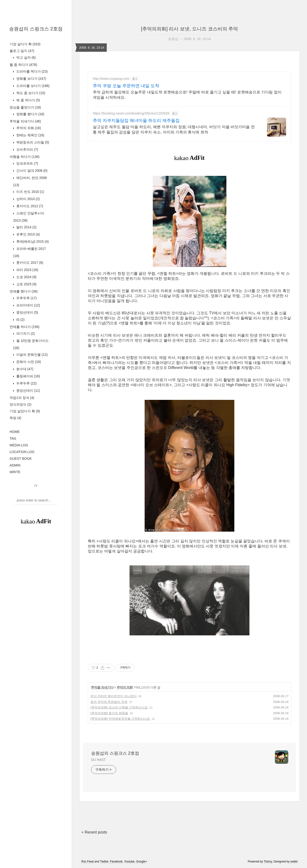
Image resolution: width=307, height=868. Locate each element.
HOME (15, 432)
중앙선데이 (27, 312)
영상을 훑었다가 (25, 107)
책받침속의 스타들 (32, 142)
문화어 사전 (28, 362)
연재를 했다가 (24, 291)
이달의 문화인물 (32, 355)
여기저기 (25, 333)
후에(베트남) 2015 (32, 241)
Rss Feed (87, 862)
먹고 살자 (26, 57)
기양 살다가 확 (25, 44)
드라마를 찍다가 (32, 71)
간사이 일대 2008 (31, 171)
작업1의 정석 (22, 398)
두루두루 (26, 298)
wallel (294, 862)
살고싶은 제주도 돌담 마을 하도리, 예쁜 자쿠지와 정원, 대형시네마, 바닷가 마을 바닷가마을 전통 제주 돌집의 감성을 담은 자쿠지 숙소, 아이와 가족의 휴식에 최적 (174, 129)
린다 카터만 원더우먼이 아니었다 (114, 696)
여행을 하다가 (24, 157)
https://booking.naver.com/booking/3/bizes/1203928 (131, 113)
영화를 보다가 (31, 79)
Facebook (116, 862)
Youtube (130, 862)
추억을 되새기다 (25, 121)
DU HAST (98, 760)
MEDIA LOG (19, 445)
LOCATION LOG (22, 452)
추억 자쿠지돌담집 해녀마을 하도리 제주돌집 (136, 121)
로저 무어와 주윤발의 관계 (109, 702)
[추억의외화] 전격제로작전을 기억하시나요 (120, 719)
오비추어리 (27, 149)
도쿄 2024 (26, 277)
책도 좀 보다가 (30, 93)
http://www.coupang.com (111, 79)
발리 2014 (26, 227)
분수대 (24, 369)
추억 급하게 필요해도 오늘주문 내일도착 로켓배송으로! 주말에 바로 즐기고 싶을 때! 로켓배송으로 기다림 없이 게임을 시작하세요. (187, 95)
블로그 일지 (22, 51)
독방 (15, 418)
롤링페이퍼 (28, 376)
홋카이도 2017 (29, 263)
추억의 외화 (28, 128)
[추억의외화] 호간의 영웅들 (109, 713)
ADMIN (15, 465)
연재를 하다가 (24, 327)
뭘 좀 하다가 (23, 65)
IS (20, 320)
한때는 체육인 (30, 135)
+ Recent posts (94, 832)
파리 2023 (27, 270)
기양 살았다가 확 (25, 411)
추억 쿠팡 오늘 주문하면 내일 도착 (126, 86)
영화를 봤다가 (30, 114)
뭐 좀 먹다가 (28, 100)
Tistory (268, 862)
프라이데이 (28, 305)
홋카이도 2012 (29, 206)
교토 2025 (26, 284)
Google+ (142, 862)
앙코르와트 (27, 163)
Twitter (104, 862)
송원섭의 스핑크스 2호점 (36, 29)
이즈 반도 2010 (30, 192)
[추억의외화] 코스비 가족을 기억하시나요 (119, 707)
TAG (13, 438)
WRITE (15, 472)
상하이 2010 (28, 199)
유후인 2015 (28, 234)
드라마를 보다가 (32, 86)
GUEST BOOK (21, 459)
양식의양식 (21, 404)
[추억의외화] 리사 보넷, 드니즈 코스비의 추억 (189, 29)
